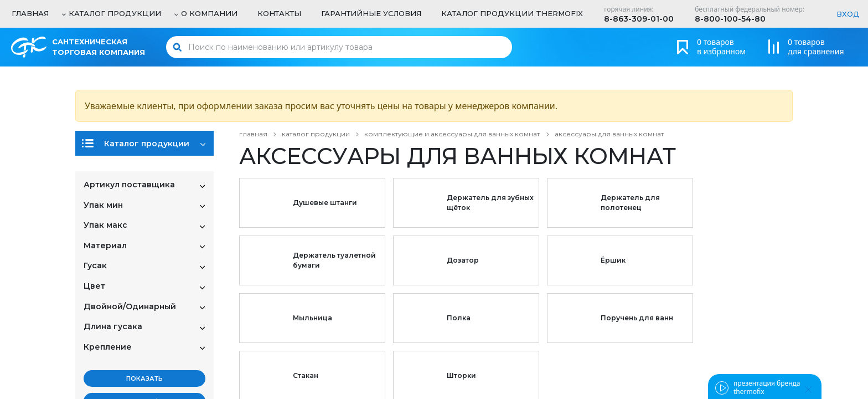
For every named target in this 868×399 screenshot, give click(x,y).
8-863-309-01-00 (639, 19)
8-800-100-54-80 (730, 19)
